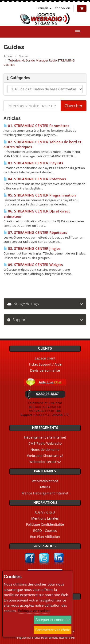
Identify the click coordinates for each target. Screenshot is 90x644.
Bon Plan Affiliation (45, 537)
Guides (24, 56)
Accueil (8, 56)
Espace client (45, 358)
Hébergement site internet (45, 437)
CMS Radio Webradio (45, 443)
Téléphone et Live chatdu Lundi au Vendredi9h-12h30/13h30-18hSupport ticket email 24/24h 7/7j (45, 409)
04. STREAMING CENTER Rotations (35, 179)
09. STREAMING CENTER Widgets (33, 265)
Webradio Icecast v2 (45, 462)
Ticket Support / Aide (45, 364)
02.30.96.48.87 (47, 394)
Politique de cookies (34, 611)
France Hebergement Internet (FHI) (53, 638)
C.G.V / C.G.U (45, 512)
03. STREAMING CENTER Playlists (33, 163)
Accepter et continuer (53, 620)
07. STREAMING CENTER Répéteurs (35, 233)
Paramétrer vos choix (53, 630)
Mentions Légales (45, 518)
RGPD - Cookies (45, 530)
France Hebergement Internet (45, 493)
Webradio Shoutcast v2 (45, 456)
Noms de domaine (45, 449)
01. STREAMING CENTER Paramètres (36, 126)
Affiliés (45, 487)
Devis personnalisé (45, 370)
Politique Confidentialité (45, 524)
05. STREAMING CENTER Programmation (40, 195)
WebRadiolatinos (45, 481)
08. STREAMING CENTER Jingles (32, 249)
